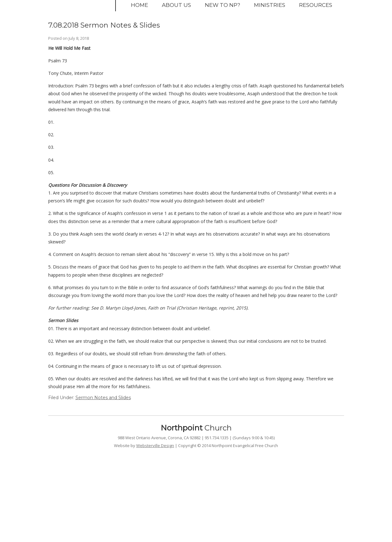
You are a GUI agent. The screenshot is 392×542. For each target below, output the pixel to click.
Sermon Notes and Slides (103, 398)
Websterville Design (155, 446)
